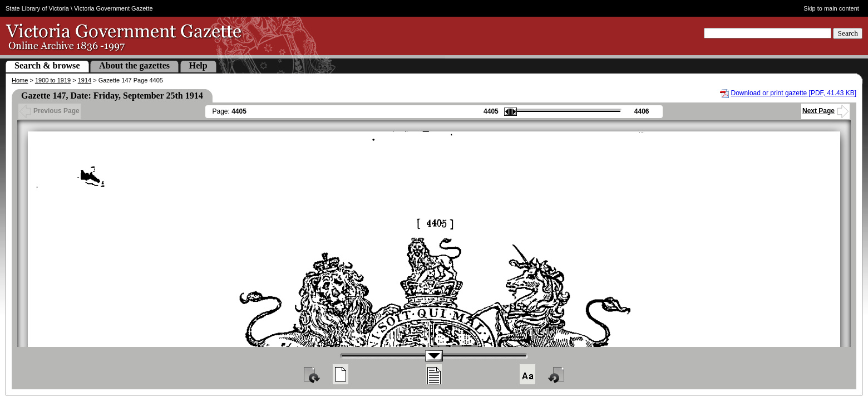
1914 (85, 80)
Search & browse (47, 65)
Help (198, 65)
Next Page (825, 111)
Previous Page (50, 111)
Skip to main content (831, 8)
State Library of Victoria (37, 8)
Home (20, 80)
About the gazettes (134, 65)
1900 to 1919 (53, 80)
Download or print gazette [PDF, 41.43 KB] (794, 93)
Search (848, 33)
